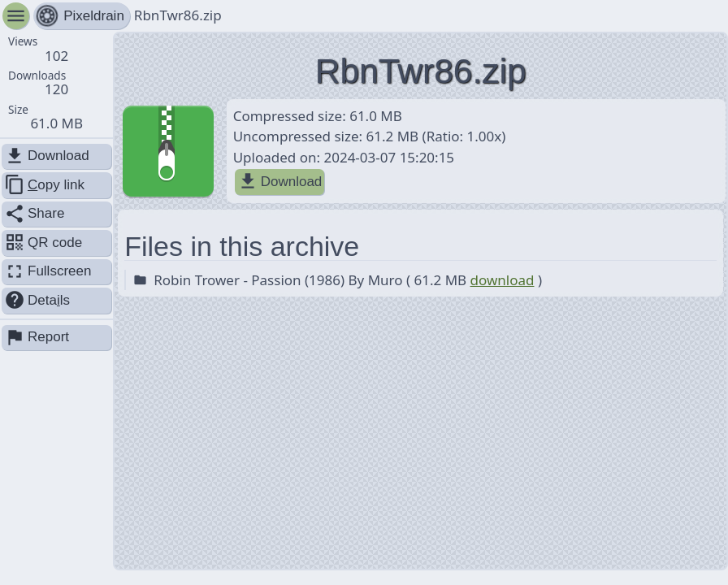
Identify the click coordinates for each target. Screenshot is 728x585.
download (503, 280)
